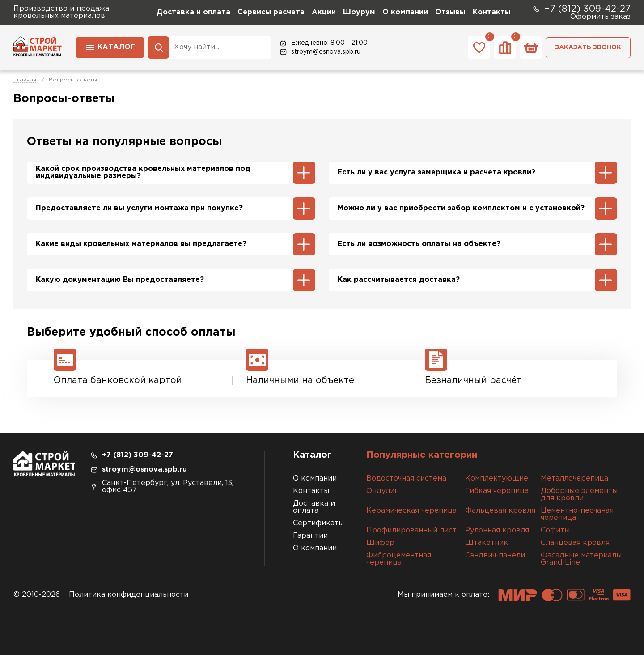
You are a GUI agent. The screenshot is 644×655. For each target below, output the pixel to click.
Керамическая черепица (411, 511)
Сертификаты (318, 523)
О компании (405, 12)
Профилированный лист (411, 530)
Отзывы (450, 12)
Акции (324, 12)
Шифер (380, 543)
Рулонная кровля (497, 530)
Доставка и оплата (193, 12)
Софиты (555, 530)
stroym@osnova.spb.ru (320, 52)
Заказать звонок (588, 47)
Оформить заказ (600, 17)
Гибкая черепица (497, 491)
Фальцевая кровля (500, 511)
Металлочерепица (574, 478)
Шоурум (359, 12)
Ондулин (383, 491)
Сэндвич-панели (495, 555)
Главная (25, 80)
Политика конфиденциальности (129, 595)
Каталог (110, 47)
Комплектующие (497, 478)
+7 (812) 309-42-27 (581, 9)
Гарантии (310, 536)
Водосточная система (406, 478)
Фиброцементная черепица (399, 559)
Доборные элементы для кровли (579, 495)
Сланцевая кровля (575, 543)
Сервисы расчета (271, 12)
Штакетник (487, 543)
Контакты (492, 12)
